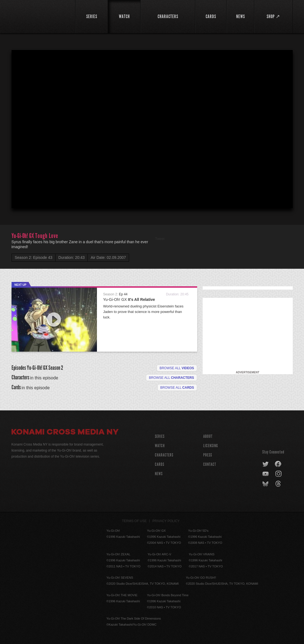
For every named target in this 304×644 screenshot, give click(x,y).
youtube (266, 474)
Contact (210, 464)
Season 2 (56, 368)
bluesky (266, 484)
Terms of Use (134, 521)
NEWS (159, 474)
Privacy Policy (166, 521)
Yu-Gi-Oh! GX (129, 299)
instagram (279, 474)
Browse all (177, 368)
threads (279, 484)
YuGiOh (40, 16)
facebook (278, 464)
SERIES (160, 436)
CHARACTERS (164, 455)
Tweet (160, 239)
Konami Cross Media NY (65, 433)
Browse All (177, 388)
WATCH (160, 446)
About (208, 436)
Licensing (211, 446)
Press (208, 455)
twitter (266, 464)
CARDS (160, 464)
